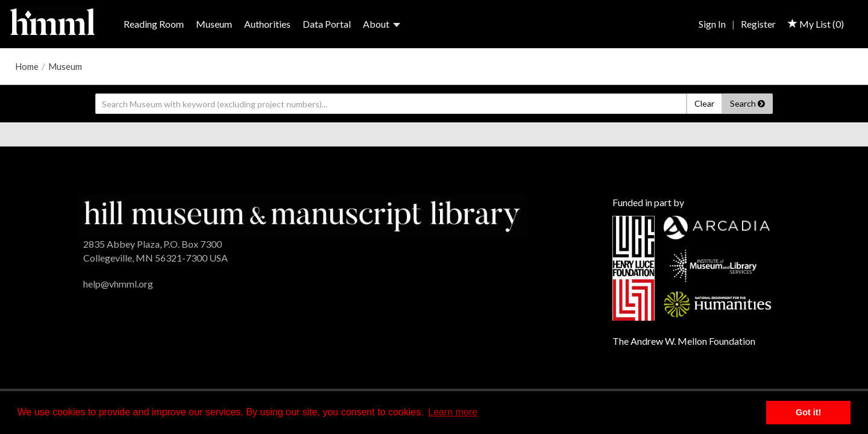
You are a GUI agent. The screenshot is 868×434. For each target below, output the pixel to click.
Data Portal (327, 24)
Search (747, 103)
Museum (214, 24)
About (382, 24)
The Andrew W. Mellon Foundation (684, 341)
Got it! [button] (808, 412)
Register (758, 24)
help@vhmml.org (118, 284)
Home (27, 66)
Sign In (712, 24)
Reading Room (154, 24)
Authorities (267, 24)
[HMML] (302, 215)
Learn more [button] (453, 412)
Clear (704, 103)
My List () (816, 24)
